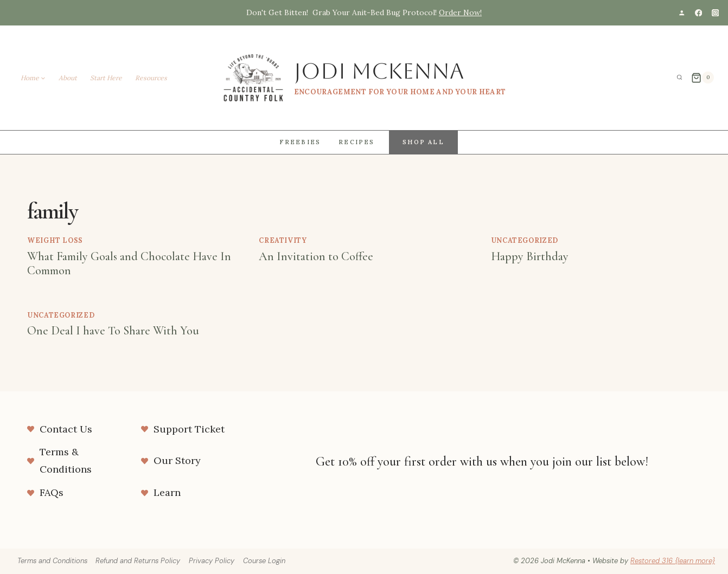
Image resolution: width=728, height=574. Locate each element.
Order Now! (460, 12)
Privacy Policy (212, 561)
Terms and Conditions (52, 561)
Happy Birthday (530, 256)
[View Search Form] (680, 78)
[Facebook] (698, 13)
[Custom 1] (682, 13)
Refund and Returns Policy (138, 561)
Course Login (264, 561)
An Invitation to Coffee (316, 256)
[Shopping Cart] (703, 78)
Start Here (106, 78)
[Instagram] (715, 13)
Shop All (423, 142)
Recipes (356, 142)
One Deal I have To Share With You (113, 331)
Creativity (283, 240)
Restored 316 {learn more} (673, 561)
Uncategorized (525, 240)
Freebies (300, 142)
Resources (151, 78)
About (68, 78)
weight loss (55, 240)
